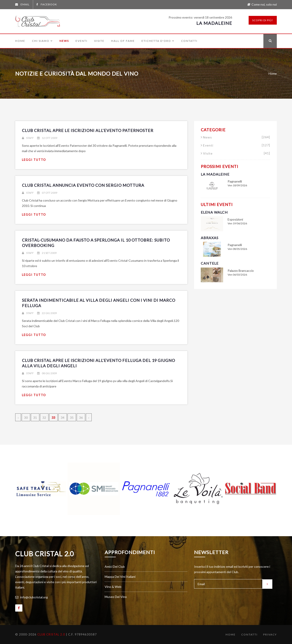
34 (63, 418)
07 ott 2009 (47, 193)
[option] (41, 489)
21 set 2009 (47, 253)
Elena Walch (214, 212)
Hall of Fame (123, 41)
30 (26, 418)
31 (35, 418)
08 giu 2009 (47, 373)
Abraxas (210, 238)
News (64, 41)
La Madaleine (214, 23)
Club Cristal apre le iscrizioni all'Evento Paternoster (88, 130)
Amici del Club (115, 566)
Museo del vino (116, 597)
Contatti (189, 41)
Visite (99, 41)
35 (72, 418)
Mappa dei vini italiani (120, 577)
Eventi (81, 41)
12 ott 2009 (47, 138)
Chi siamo (42, 41)
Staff (28, 138)
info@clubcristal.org (32, 597)
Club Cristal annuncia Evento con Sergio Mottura (83, 185)
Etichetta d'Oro (158, 41)
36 (81, 418)
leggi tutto (34, 160)
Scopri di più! (263, 20)
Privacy (270, 634)
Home (20, 41)
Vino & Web (113, 587)
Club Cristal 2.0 (44, 554)
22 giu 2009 (47, 313)
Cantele (210, 263)
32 (44, 418)
